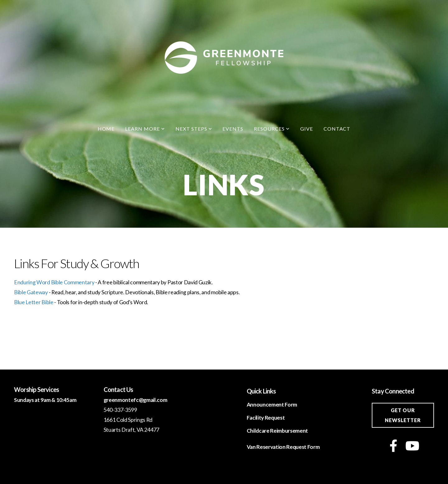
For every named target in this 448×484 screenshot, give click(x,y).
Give (307, 129)
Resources (272, 129)
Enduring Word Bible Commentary (54, 282)
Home (106, 129)
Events (233, 129)
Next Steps (194, 129)
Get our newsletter (403, 415)
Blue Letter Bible (34, 302)
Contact (337, 129)
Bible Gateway (31, 292)
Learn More (145, 129)
